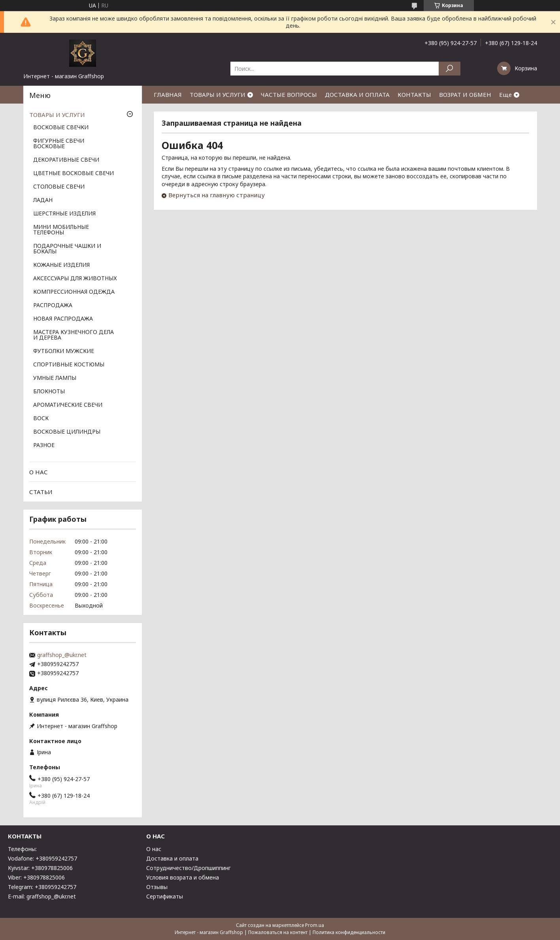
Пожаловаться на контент (278, 932)
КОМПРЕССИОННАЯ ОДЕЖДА (74, 292)
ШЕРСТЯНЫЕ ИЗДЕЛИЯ (64, 214)
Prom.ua (315, 925)
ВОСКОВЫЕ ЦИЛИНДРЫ (67, 432)
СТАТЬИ (41, 492)
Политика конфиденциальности (349, 932)
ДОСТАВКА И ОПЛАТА (357, 94)
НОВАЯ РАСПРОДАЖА (63, 319)
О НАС (39, 472)
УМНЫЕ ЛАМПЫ (55, 378)
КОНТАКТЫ (414, 94)
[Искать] (450, 69)
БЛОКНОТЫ (49, 392)
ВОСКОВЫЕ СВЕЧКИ (61, 128)
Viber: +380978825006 (36, 877)
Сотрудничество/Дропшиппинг (189, 868)
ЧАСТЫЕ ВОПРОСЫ (289, 94)
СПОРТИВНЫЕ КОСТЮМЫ (69, 365)
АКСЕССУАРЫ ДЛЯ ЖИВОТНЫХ (75, 279)
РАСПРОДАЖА (53, 306)
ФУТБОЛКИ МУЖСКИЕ (64, 351)
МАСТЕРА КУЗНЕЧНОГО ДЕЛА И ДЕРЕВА (74, 335)
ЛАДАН (43, 200)
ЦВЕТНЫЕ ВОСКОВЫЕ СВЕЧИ (74, 174)
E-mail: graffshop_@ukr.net (42, 896)
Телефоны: (22, 849)
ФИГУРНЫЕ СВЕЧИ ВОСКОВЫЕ (59, 144)
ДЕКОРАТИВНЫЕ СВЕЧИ (66, 160)
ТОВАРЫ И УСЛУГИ (218, 94)
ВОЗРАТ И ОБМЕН (465, 94)
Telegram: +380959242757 (42, 887)
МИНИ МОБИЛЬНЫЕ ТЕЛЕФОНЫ (61, 230)
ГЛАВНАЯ (168, 94)
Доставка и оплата (172, 858)
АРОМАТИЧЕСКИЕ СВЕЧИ (68, 405)
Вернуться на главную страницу (217, 195)
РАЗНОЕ (44, 445)
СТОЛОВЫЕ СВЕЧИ (59, 187)
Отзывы (157, 887)
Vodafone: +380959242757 (42, 858)
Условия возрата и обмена (183, 877)
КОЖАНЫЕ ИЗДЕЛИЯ (61, 265)
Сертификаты (165, 896)
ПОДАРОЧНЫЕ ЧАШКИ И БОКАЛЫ (67, 249)
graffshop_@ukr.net (62, 655)
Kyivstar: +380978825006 (40, 868)
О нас (154, 849)
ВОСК (41, 419)
